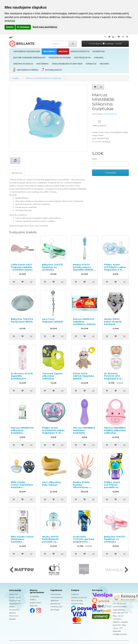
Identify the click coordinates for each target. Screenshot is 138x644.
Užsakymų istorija (79, 597)
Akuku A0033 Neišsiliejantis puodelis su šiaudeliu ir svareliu (50, 542)
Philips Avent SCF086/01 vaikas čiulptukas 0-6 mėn (115, 268)
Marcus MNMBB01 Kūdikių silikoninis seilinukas (115, 430)
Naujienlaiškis (77, 603)
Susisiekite (34, 596)
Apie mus (13, 594)
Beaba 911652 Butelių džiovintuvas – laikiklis (82, 486)
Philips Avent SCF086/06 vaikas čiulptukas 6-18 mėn (53, 432)
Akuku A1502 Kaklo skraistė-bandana (113, 322)
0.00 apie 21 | (105, 44)
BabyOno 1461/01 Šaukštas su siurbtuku (53, 267)
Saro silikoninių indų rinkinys (51, 483)
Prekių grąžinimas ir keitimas (36, 603)
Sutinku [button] (10, 27)
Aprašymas (17, 173)
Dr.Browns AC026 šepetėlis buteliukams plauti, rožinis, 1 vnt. (22, 379)
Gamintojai (56, 594)
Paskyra (75, 594)
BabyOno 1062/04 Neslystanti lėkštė (22, 320)
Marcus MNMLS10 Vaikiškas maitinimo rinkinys (84, 322)
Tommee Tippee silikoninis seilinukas (52, 376)
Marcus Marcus (110, 114)
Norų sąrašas (77, 600)
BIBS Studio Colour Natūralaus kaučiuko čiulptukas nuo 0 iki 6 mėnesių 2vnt (22, 487)
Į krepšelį (110, 173)
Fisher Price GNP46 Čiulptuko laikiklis (84, 376)
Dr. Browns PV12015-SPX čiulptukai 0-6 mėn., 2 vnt (112, 377)
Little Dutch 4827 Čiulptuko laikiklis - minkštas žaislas (22, 267)
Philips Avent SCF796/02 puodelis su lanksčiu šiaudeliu (115, 486)
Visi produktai (57, 597)
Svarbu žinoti (15, 597)
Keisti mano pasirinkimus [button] (45, 27)
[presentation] (11, 570)
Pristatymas (15, 600)
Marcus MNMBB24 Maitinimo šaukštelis (84, 430)
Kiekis (95, 159)
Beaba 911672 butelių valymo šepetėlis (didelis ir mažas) (84, 268)
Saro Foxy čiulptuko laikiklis (53, 320)
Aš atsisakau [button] (23, 27)
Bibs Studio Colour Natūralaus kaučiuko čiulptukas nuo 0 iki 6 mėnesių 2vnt (22, 542)
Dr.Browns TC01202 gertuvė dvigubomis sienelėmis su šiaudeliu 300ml (83, 542)
